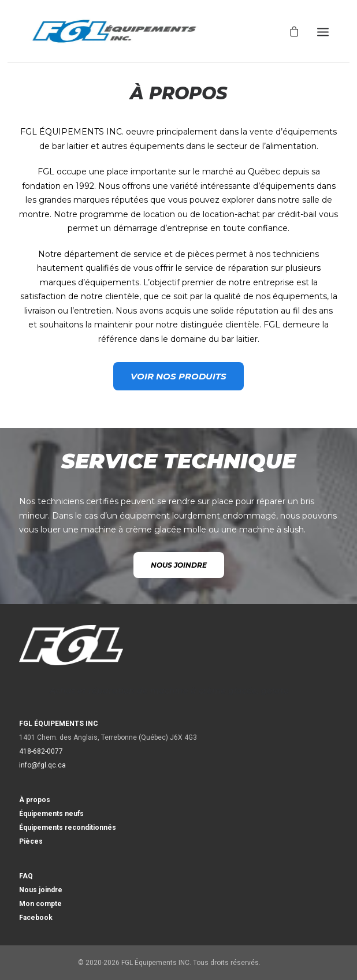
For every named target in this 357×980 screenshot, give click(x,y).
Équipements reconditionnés (68, 828)
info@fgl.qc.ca (42, 765)
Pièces (31, 841)
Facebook (36, 918)
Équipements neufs (51, 814)
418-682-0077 (41, 751)
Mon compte (40, 904)
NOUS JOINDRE (179, 565)
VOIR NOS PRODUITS (178, 376)
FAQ (26, 876)
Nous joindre (41, 890)
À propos (35, 800)
